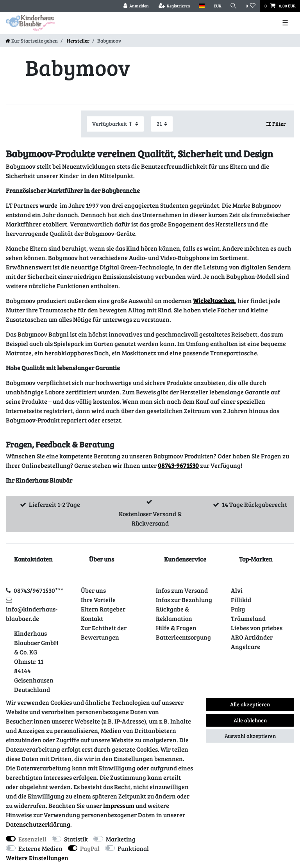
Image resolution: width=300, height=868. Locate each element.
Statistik (76, 839)
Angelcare (246, 646)
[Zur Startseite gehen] (32, 41)
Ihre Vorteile (98, 600)
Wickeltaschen (214, 300)
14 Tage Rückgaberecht (254, 504)
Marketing (121, 839)
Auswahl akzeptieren (250, 736)
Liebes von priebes (257, 628)
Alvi (237, 590)
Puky (238, 609)
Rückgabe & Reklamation (174, 614)
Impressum (119, 805)
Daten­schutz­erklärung (38, 824)
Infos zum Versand (182, 590)
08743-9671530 (178, 465)
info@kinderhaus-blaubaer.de (32, 614)
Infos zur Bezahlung (184, 600)
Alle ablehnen (250, 720)
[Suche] (234, 6)
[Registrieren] (174, 6)
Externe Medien (40, 848)
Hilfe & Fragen (176, 628)
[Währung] (217, 6)
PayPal (90, 848)
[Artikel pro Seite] (162, 124)
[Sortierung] (115, 124)
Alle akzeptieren (250, 704)
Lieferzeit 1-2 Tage (54, 504)
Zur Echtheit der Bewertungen (104, 632)
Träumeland (248, 618)
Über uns (93, 590)
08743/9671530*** (38, 590)
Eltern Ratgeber (103, 609)
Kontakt (92, 618)
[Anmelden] (136, 6)
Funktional (133, 848)
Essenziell (32, 839)
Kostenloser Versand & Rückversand (150, 518)
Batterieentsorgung (183, 637)
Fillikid (241, 600)
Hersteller (78, 41)
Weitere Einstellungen (37, 858)
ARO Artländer (252, 637)
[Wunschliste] (251, 6)
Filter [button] (276, 124)
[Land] (202, 6)
